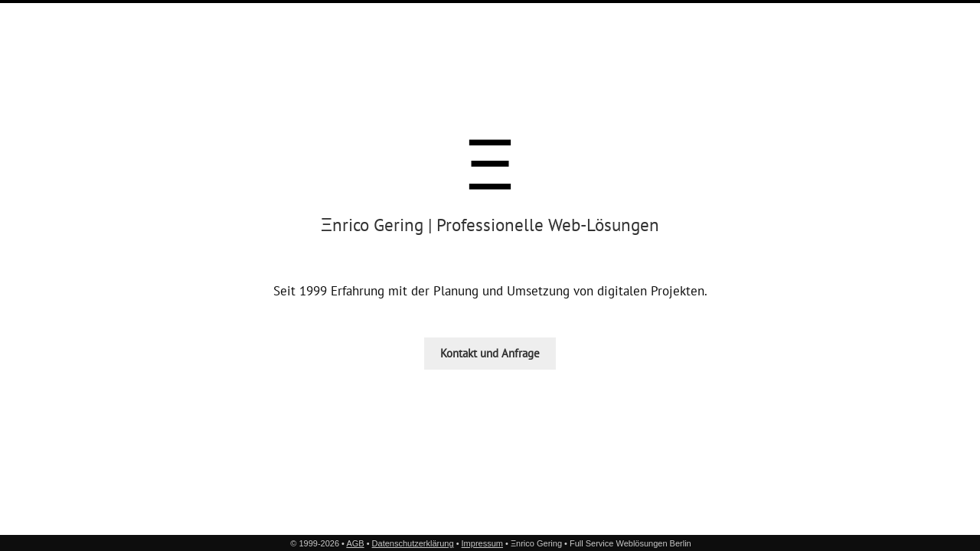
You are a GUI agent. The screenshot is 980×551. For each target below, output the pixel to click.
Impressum (482, 543)
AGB (355, 543)
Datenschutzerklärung (413, 543)
